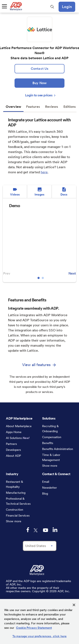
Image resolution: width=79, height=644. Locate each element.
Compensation (52, 437)
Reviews (52, 107)
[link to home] (16, 6)
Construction (15, 510)
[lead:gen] (39, 69)
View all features (36, 365)
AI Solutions (18, 438)
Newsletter (50, 488)
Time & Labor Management (51, 457)
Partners (11, 444)
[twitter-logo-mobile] (36, 530)
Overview (13, 107)
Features (33, 107)
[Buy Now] (39, 83)
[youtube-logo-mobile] (46, 530)
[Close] (74, 605)
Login (67, 7)
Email (46, 482)
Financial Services (18, 515)
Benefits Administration (58, 449)
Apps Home (14, 432)
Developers (13, 450)
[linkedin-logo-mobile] (55, 530)
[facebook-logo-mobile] (28, 530)
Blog (45, 494)
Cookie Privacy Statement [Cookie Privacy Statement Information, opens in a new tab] (34, 628)
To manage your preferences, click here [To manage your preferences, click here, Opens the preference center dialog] (39, 636)
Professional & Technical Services (18, 501)
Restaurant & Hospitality (15, 484)
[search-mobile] (52, 7)
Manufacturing (16, 493)
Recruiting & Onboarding (50, 429)
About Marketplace (19, 426)
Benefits (48, 443)
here (44, 172)
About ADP (13, 456)
